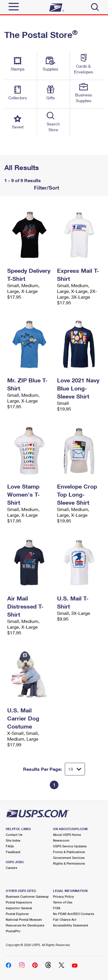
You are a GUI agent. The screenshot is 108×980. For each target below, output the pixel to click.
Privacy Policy (64, 896)
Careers (12, 868)
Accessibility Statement (71, 925)
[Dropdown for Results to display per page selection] (75, 769)
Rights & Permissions (69, 863)
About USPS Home (67, 835)
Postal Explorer (17, 914)
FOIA (57, 908)
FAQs (10, 846)
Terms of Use (63, 902)
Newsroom (61, 840)
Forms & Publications (69, 852)
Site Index (13, 840)
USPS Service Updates (70, 846)
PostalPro (13, 931)
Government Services (69, 858)
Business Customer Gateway (27, 896)
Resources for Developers (25, 925)
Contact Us (14, 835)
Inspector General (19, 908)
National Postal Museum (24, 919)
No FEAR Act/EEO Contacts (74, 914)
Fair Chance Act (65, 919)
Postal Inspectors (19, 902)
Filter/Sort (46, 188)
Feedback (13, 852)
